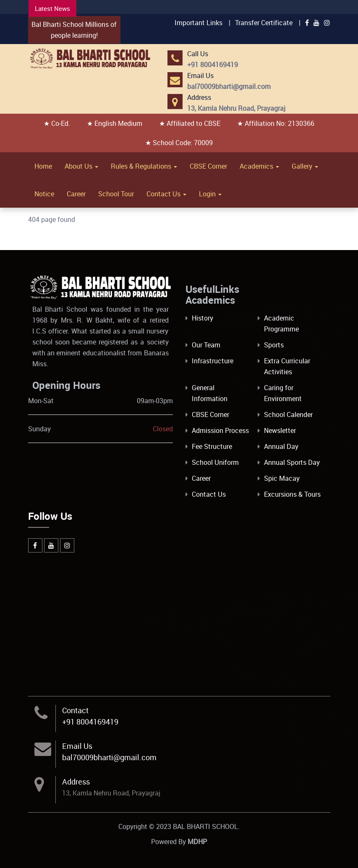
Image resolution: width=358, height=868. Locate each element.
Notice (44, 194)
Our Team (206, 345)
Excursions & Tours (292, 494)
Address (76, 782)
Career (76, 194)
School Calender (288, 414)
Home (43, 166)
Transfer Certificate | (268, 23)
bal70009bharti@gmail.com (109, 757)
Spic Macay (282, 478)
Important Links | (203, 23)
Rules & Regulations (144, 166)
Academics (259, 166)
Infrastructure (213, 361)
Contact (75, 710)
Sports (274, 345)
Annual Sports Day (292, 462)
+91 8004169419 (90, 722)
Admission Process (220, 430)
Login (210, 194)
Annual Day (281, 446)
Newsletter (280, 430)
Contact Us (166, 194)
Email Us (77, 746)
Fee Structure (212, 446)
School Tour (116, 194)
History (203, 318)
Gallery (305, 166)
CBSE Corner (208, 166)
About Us (81, 166)
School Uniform (215, 462)
